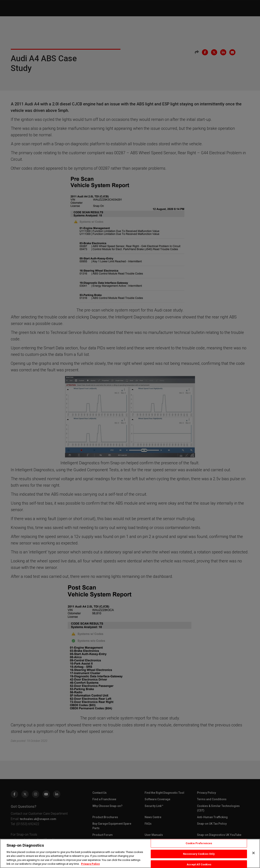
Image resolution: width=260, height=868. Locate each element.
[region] (130, 853)
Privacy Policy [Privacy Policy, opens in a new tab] (90, 864)
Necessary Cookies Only (199, 854)
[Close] (253, 853)
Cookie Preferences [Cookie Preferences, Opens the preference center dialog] (199, 843)
